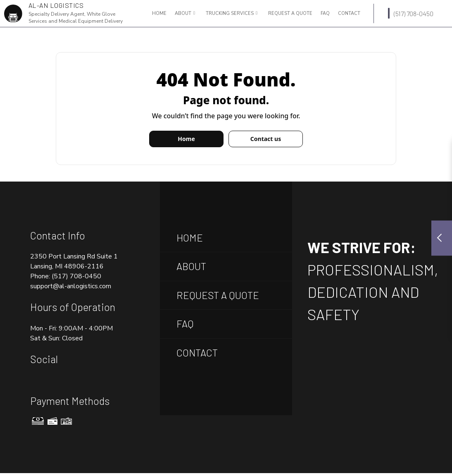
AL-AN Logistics (56, 5)
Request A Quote (218, 295)
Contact (349, 13)
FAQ (325, 13)
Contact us (266, 139)
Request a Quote (290, 13)
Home (159, 13)
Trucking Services (230, 13)
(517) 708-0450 (411, 13)
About (183, 13)
